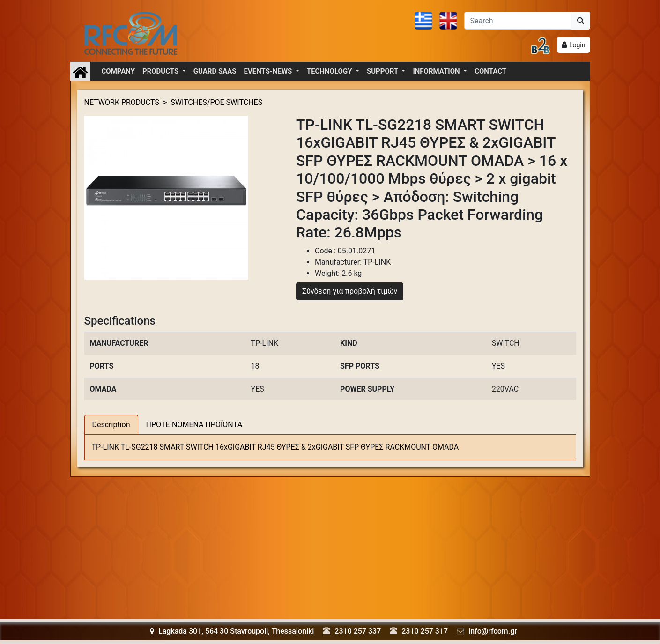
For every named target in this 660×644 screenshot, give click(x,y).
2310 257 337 (358, 631)
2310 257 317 (425, 631)
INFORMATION (437, 71)
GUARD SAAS (215, 71)
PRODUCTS (161, 71)
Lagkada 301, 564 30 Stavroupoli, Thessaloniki (232, 631)
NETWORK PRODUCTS (122, 102)
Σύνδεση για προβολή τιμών (350, 291)
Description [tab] (111, 425)
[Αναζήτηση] (518, 21)
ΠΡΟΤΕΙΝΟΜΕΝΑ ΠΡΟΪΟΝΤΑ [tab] (194, 425)
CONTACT (490, 71)
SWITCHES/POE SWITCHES (216, 102)
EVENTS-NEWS (269, 71)
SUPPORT (383, 71)
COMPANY (119, 71)
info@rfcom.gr (493, 631)
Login (577, 45)
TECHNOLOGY (330, 71)
